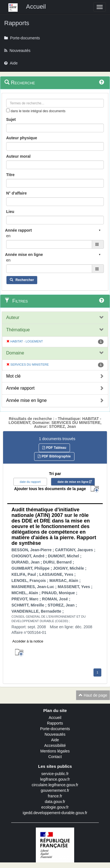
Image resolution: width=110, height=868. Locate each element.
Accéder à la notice (28, 641)
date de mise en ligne (73, 482)
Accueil (55, 718)
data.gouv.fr (55, 802)
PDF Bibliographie (54, 456)
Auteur (13, 317)
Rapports (55, 723)
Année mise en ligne (26, 400)
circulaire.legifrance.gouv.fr (55, 785)
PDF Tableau (54, 448)
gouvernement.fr (55, 790)
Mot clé (13, 376)
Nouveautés (55, 734)
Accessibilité (55, 745)
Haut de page (93, 695)
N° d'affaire (17, 193)
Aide (55, 740)
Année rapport (20, 388)
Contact (55, 757)
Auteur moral (18, 156)
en (8, 236)
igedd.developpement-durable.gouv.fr (55, 813)
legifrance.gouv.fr (55, 779)
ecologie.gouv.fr (55, 807)
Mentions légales (55, 751)
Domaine (15, 353)
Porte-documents (55, 729)
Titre (10, 175)
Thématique (18, 330)
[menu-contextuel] (8, 110)
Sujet (11, 119)
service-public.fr (55, 774)
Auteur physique (22, 138)
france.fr (55, 796)
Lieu (10, 212)
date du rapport (30, 482)
